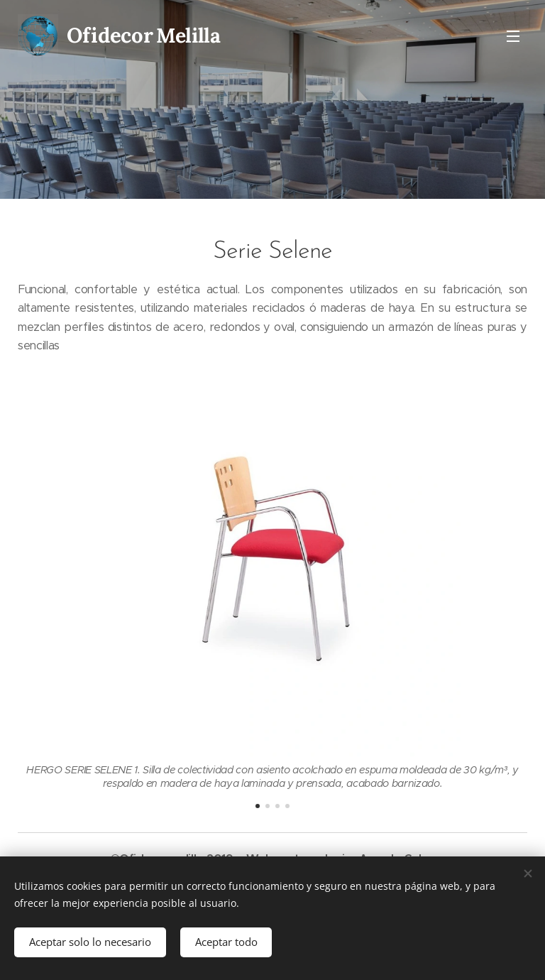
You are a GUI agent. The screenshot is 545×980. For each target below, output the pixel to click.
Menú (513, 36)
